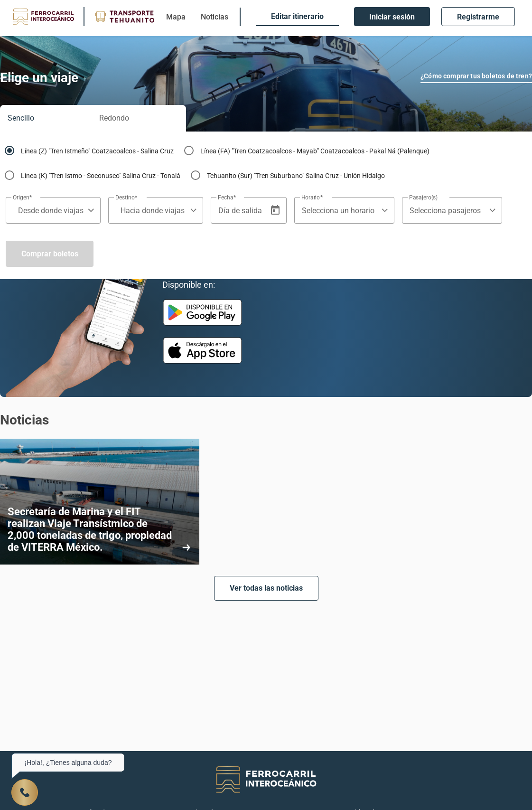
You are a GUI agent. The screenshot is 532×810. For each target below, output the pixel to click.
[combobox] (48, 211)
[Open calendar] (275, 210)
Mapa (176, 17)
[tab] (46, 118)
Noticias (215, 17)
